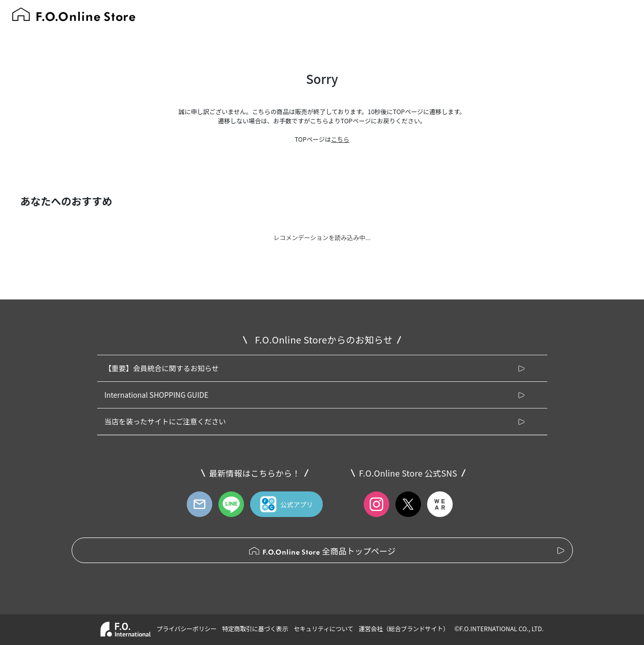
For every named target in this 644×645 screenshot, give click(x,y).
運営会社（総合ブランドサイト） (404, 628)
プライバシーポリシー (186, 628)
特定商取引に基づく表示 (255, 628)
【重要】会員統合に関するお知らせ (162, 368)
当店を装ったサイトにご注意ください (165, 421)
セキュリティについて (324, 628)
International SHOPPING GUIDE (157, 395)
